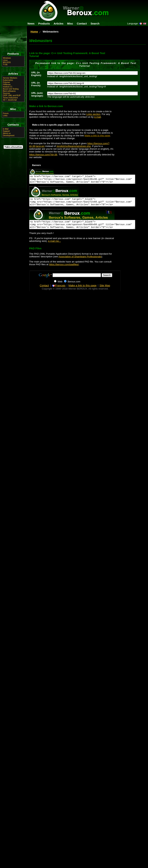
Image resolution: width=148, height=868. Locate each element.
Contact (82, 24)
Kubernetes (8, 80)
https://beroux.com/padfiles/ (64, 270)
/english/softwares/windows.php (74, 146)
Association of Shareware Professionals (80, 262)
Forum (6, 113)
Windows (7, 58)
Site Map (105, 291)
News (31, 24)
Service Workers (10, 78)
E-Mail (6, 129)
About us (7, 133)
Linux (5, 60)
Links (5, 116)
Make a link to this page (97, 136)
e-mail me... (55, 246)
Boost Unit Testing (11, 89)
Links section (93, 114)
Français (59, 291)
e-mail (97, 117)
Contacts (13, 125)
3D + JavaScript (10, 100)
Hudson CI (7, 87)
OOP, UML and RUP (12, 95)
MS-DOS (7, 62)
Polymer (6, 82)
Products (44, 24)
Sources (6, 93)
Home (34, 32)
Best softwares (9, 91)
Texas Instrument (10, 98)
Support (6, 131)
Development (9, 135)
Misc (70, 24)
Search (95, 24)
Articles (59, 24)
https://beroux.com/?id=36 (43, 155)
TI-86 (5, 65)
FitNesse (7, 84)
